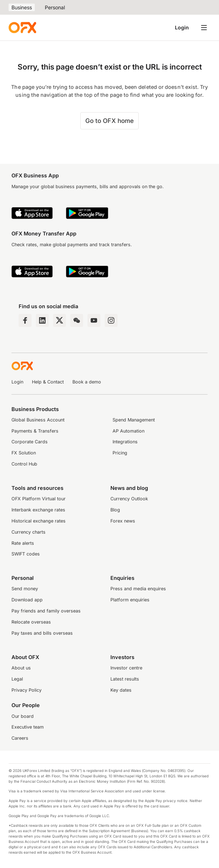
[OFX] (22, 28)
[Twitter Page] (59, 320)
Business (22, 7)
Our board (23, 716)
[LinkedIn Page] (42, 320)
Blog (115, 510)
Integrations (125, 442)
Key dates (121, 690)
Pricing (120, 453)
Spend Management (134, 420)
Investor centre (126, 668)
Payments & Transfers (35, 431)
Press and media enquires (138, 589)
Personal (55, 7)
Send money (25, 589)
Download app (27, 600)
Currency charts (28, 532)
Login (182, 27)
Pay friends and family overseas (46, 611)
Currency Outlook (129, 499)
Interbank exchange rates (38, 510)
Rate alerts (23, 543)
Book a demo (87, 382)
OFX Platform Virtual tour (39, 499)
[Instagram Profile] (111, 320)
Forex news (123, 521)
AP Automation (128, 431)
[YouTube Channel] (94, 320)
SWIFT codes (26, 554)
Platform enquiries (130, 600)
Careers (20, 738)
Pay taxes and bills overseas (42, 633)
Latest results (125, 679)
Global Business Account (38, 420)
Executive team (28, 727)
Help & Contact (48, 382)
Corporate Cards (30, 442)
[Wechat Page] (77, 320)
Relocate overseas (31, 622)
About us (21, 668)
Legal (17, 679)
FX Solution (24, 453)
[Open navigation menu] (204, 28)
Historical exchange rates (39, 521)
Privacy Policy (27, 690)
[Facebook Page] (25, 320)
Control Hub (24, 464)
